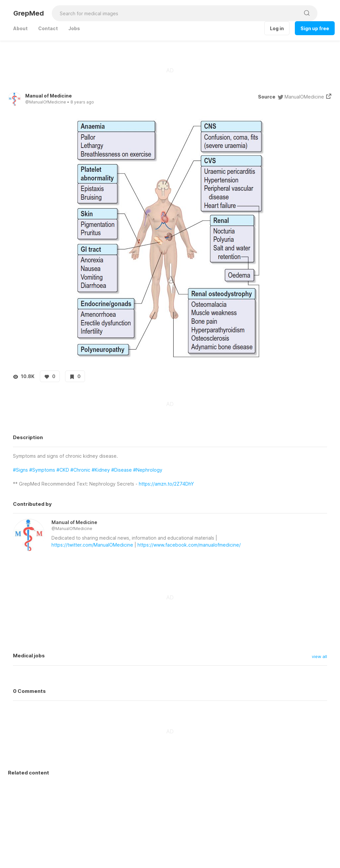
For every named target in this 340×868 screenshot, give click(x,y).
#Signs (20, 470)
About (20, 28)
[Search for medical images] (176, 13)
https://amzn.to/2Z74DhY (166, 484)
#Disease (122, 470)
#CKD (63, 470)
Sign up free (315, 28)
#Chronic (80, 470)
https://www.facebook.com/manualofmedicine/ (189, 545)
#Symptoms (42, 470)
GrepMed (29, 13)
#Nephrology (148, 470)
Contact (48, 28)
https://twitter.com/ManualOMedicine (92, 545)
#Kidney (101, 470)
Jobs (74, 28)
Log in (277, 28)
